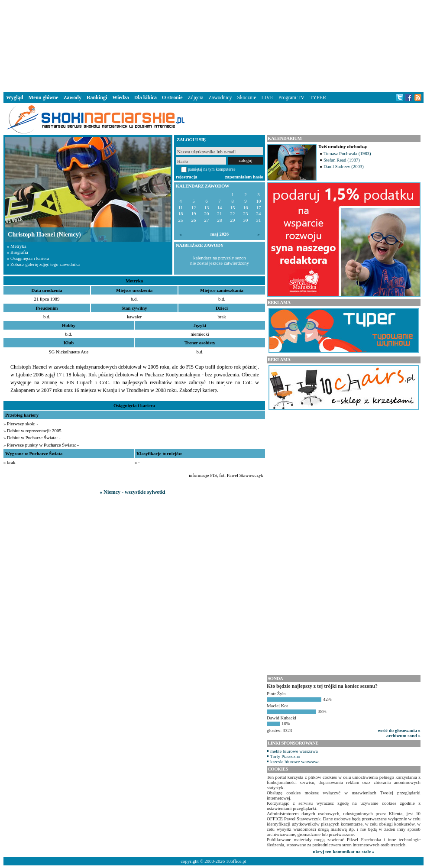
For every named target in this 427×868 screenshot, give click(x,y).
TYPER (318, 97)
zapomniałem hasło (244, 177)
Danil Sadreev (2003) (344, 166)
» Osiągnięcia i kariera (28, 258)
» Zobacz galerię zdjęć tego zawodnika (43, 264)
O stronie (172, 97)
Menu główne (44, 97)
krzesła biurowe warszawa (295, 761)
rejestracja (187, 177)
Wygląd (15, 97)
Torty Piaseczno (285, 756)
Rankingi (97, 97)
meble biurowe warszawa (294, 751)
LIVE (267, 97)
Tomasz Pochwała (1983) (347, 153)
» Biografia (18, 252)
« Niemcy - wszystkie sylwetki (132, 492)
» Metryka (17, 246)
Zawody (73, 97)
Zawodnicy (220, 97)
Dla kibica (146, 97)
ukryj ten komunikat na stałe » (344, 852)
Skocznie (246, 97)
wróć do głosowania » (399, 730)
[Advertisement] (213, 45)
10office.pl (236, 861)
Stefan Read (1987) (342, 160)
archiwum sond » (403, 735)
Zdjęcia (196, 97)
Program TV (291, 97)
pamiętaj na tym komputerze (212, 169)
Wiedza (120, 97)
